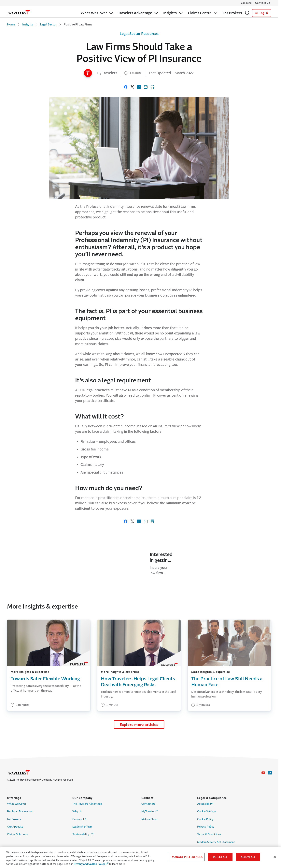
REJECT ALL (220, 857)
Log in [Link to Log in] (262, 13)
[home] (19, 12)
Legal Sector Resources (139, 34)
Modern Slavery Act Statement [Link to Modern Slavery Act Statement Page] (216, 842)
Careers (246, 3)
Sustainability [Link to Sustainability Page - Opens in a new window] (83, 834)
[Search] (247, 13)
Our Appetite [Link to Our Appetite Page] (15, 827)
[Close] (275, 857)
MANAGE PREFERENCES (187, 857)
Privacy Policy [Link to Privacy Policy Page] (206, 827)
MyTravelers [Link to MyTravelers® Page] (150, 811)
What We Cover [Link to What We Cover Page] (17, 804)
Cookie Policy (205, 819)
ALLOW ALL (248, 857)
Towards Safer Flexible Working (45, 691)
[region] (140, 857)
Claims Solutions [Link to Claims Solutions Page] (17, 834)
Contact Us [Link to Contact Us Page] (148, 804)
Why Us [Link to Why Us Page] (77, 811)
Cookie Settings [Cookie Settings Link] (207, 811)
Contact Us (263, 3)
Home (11, 24)
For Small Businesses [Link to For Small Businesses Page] (20, 811)
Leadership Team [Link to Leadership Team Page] (82, 827)
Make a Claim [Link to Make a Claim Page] (149, 819)
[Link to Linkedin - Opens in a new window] (270, 773)
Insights (28, 24)
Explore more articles (139, 737)
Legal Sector (48, 24)
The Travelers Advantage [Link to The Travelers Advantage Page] (87, 804)
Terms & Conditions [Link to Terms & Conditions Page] (209, 834)
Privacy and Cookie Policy (89, 864)
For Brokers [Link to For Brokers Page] (14, 819)
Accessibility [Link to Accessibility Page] (205, 804)
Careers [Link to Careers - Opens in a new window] (79, 819)
